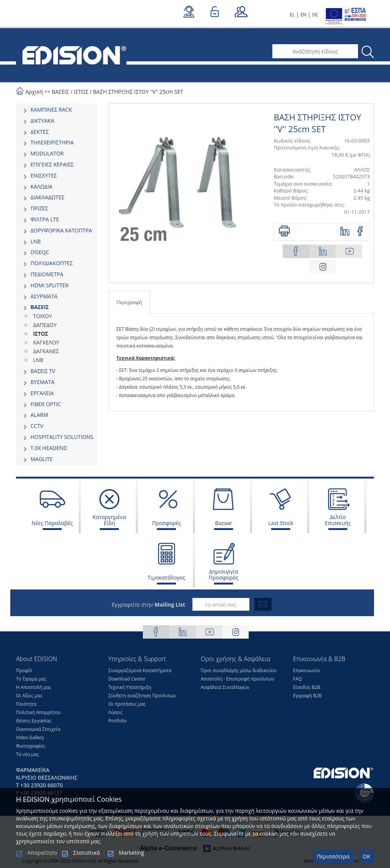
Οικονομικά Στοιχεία (38, 729)
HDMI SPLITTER (50, 285)
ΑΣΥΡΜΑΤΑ (44, 296)
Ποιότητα (26, 704)
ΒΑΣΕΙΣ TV (43, 371)
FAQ (298, 679)
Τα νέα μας (27, 754)
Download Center (127, 679)
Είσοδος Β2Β (307, 687)
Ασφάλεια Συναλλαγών (225, 687)
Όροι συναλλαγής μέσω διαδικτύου (239, 670)
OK (367, 856)
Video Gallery (30, 737)
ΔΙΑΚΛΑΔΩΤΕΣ (47, 197)
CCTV (37, 426)
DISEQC (40, 252)
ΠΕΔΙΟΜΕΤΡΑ (47, 274)
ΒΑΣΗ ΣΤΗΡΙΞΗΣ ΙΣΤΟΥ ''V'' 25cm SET (138, 92)
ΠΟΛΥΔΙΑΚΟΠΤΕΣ (52, 263)
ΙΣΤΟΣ (81, 92)
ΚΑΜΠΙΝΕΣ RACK (51, 110)
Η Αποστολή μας (34, 687)
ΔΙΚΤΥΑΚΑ (42, 121)
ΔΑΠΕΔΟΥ (45, 325)
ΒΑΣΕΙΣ (60, 92)
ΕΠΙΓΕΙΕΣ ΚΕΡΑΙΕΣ (52, 164)
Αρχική (34, 92)
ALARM (39, 415)
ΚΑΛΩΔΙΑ (42, 187)
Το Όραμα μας (31, 679)
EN (304, 15)
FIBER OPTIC (46, 404)
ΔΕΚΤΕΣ (40, 132)
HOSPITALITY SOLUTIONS (62, 437)
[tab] (57, 110)
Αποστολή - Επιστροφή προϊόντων (237, 679)
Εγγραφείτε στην (148, 605)
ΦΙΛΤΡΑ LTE (45, 219)
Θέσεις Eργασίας (34, 721)
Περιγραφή (129, 302)
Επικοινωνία (307, 670)
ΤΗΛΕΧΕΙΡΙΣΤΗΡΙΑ (52, 142)
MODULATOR (47, 153)
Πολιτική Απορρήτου (38, 712)
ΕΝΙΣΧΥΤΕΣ (44, 175)
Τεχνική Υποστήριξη (130, 687)
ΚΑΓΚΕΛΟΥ (46, 342)
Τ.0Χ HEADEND (49, 448)
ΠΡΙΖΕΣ (39, 208)
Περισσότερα (333, 856)
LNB (36, 241)
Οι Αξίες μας (29, 696)
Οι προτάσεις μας (127, 704)
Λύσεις (116, 712)
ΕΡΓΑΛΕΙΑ (42, 393)
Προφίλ (24, 670)
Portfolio (118, 721)
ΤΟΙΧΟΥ (42, 316)
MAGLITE (42, 459)
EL (292, 15)
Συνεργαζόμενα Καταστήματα (140, 670)
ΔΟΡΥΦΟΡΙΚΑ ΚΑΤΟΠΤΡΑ (61, 230)
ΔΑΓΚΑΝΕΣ (46, 351)
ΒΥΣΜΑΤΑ (42, 382)
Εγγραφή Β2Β (308, 696)
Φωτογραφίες (31, 746)
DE (315, 15)
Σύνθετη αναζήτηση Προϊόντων (142, 696)
